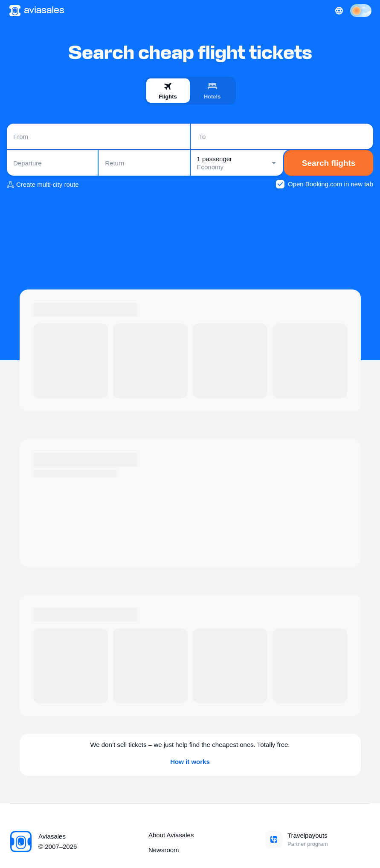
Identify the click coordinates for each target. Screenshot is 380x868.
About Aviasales (171, 835)
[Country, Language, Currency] (339, 11)
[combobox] (98, 136)
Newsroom (164, 850)
